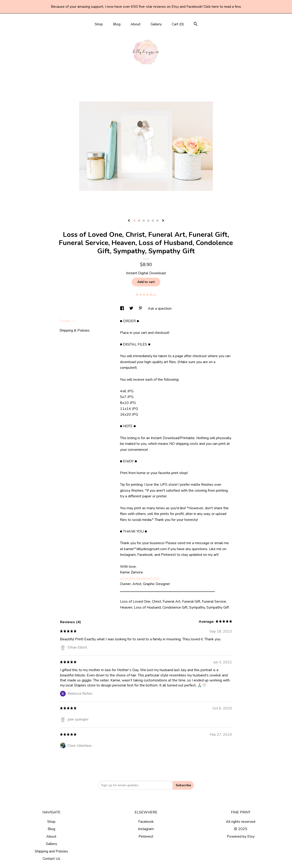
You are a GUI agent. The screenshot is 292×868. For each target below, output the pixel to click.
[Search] (196, 25)
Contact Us (51, 859)
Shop (99, 24)
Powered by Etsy (241, 836)
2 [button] (139, 221)
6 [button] (157, 221)
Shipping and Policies (51, 851)
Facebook (146, 822)
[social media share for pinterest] (141, 309)
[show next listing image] (163, 221)
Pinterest (146, 836)
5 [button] (153, 221)
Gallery (156, 24)
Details (67, 321)
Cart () (178, 24)
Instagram (146, 829)
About (136, 24)
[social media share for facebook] (123, 309)
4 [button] (148, 221)
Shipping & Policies (75, 330)
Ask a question (160, 309)
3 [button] (144, 221)
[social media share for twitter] (132, 309)
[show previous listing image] (129, 221)
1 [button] (135, 221)
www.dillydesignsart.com (140, 578)
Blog (117, 24)
